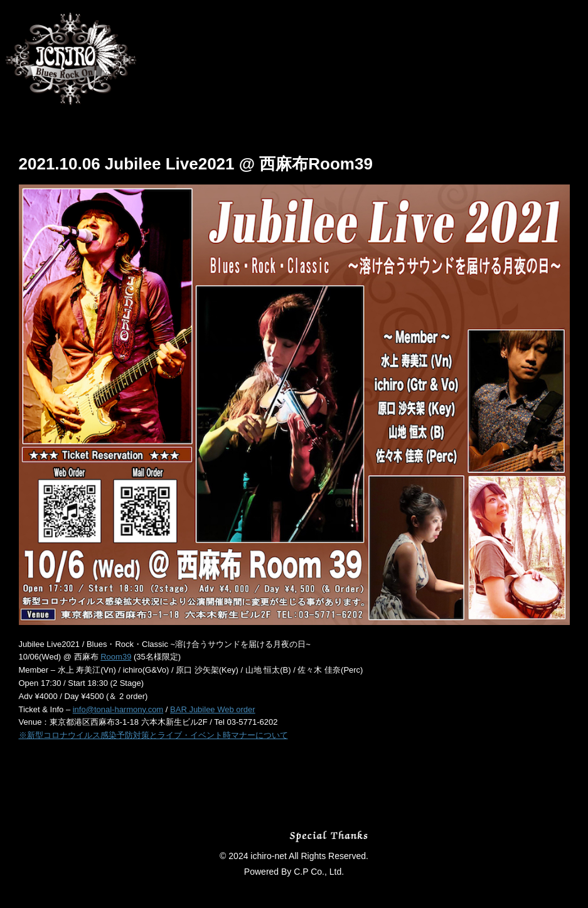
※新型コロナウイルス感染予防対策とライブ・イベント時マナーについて (153, 735)
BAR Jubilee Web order (213, 709)
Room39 (116, 657)
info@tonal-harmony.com (118, 709)
